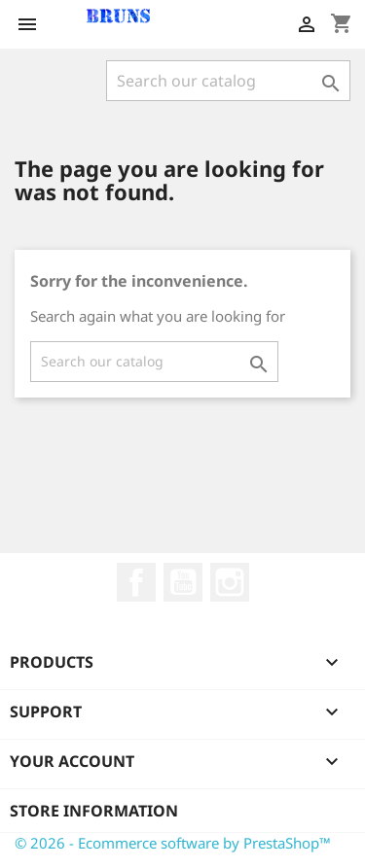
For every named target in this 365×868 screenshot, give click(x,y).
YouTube (183, 582)
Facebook (136, 582)
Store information (94, 811)
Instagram (230, 582)
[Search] (228, 81)
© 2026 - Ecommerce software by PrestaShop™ (173, 843)
